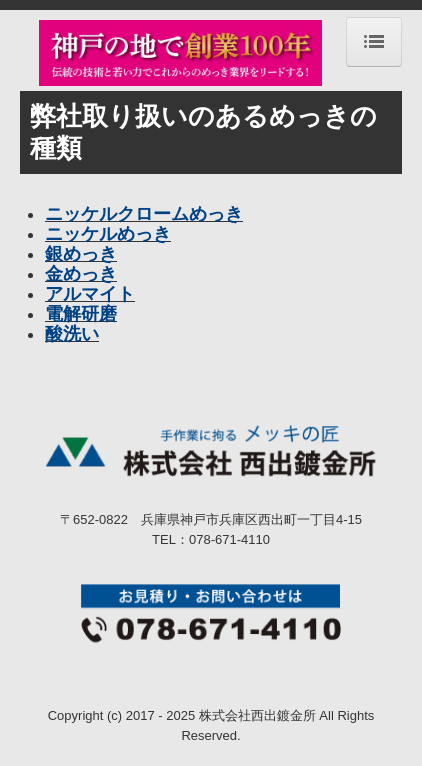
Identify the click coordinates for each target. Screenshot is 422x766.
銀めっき (81, 254)
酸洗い (72, 334)
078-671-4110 (229, 539)
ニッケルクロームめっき (144, 214)
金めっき (81, 274)
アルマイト (90, 294)
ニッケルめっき (108, 234)
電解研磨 (81, 314)
